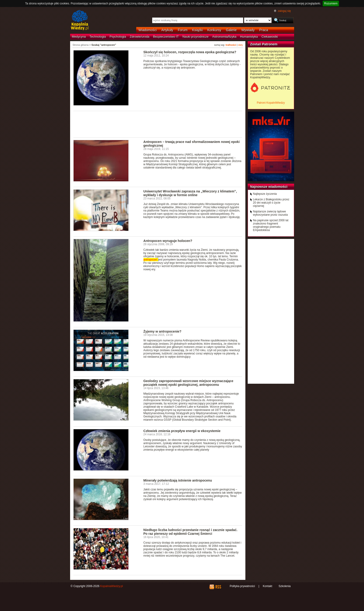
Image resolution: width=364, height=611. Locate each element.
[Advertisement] (158, 124)
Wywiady (248, 30)
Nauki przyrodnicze (195, 37)
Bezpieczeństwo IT (166, 37)
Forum (183, 30)
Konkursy (214, 30)
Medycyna (79, 37)
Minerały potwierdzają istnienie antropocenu (178, 480)
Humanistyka (249, 37)
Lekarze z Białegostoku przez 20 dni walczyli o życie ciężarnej (271, 203)
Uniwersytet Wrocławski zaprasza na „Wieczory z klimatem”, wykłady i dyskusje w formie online (190, 193)
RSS (218, 587)
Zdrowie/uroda (140, 37)
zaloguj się (284, 11)
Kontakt (268, 586)
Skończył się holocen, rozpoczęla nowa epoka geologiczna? (190, 52)
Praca (264, 30)
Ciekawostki (270, 37)
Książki (198, 30)
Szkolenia (285, 586)
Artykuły (167, 30)
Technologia (98, 37)
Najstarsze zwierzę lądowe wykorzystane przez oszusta (270, 213)
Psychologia (118, 37)
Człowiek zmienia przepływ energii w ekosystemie (182, 431)
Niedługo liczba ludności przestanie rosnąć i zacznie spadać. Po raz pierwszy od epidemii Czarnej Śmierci (190, 532)
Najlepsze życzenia (265, 194)
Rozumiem (331, 3)
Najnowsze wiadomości (269, 187)
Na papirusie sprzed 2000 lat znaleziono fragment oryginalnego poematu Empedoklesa (271, 225)
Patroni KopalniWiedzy (271, 103)
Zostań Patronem (264, 44)
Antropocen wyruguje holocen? (168, 241)
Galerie (231, 30)
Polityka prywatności (242, 586)
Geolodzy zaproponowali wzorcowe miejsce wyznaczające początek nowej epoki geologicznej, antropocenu (188, 383)
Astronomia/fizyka (224, 37)
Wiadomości (148, 30)
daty (240, 45)
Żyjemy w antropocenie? (162, 331)
